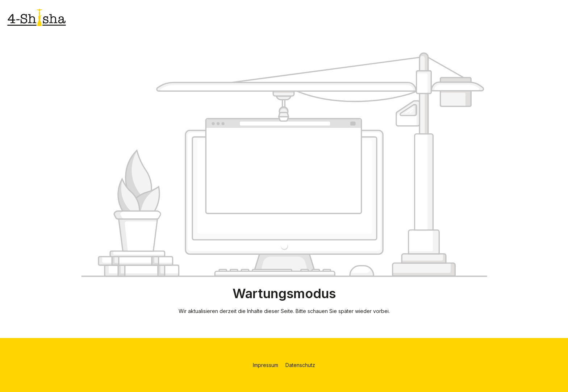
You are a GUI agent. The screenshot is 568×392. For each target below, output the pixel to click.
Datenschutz (300, 365)
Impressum (266, 365)
